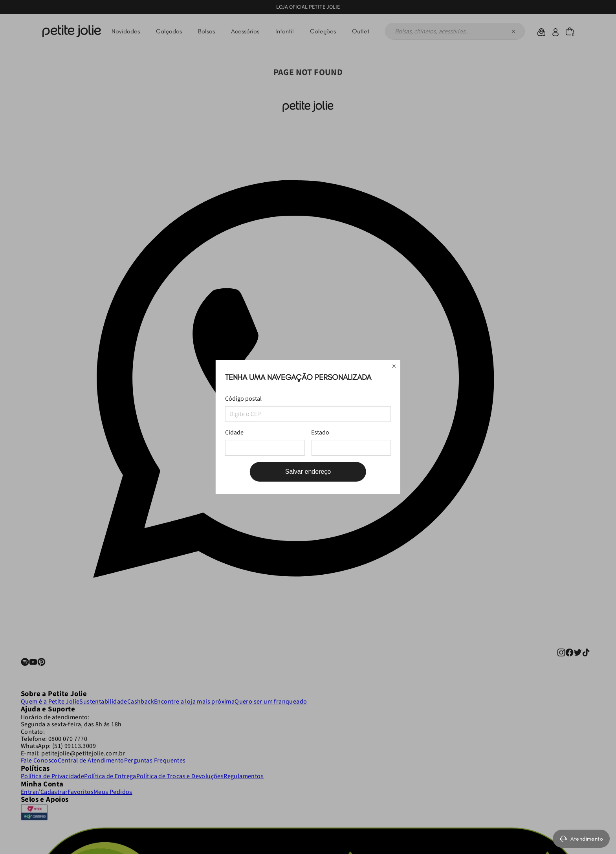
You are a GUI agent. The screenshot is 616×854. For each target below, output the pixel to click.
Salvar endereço (308, 472)
